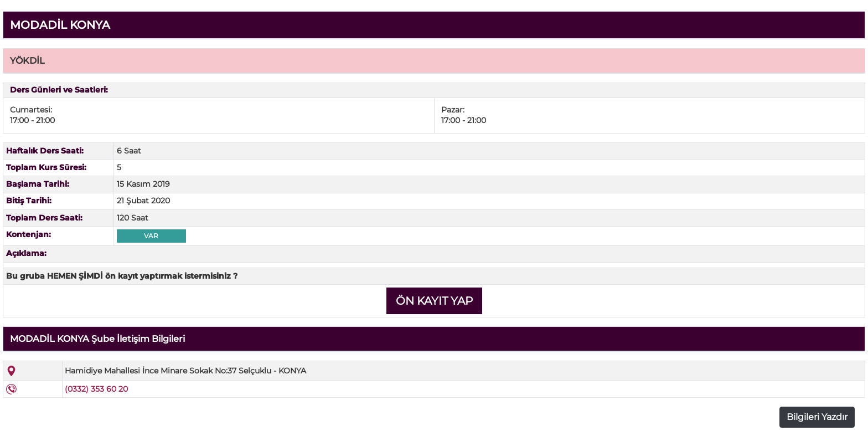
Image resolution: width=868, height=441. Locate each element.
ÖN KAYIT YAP (434, 301)
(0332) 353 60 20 (96, 389)
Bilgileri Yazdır (817, 417)
